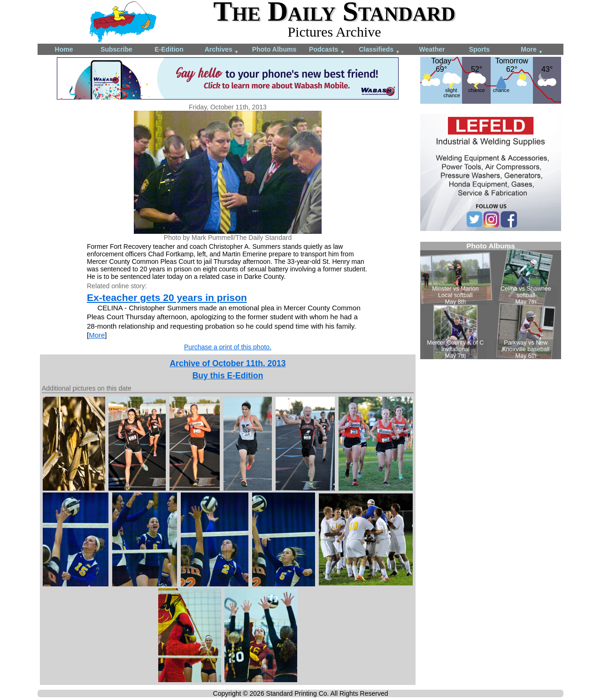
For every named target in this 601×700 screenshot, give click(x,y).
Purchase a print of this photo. (228, 347)
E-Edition (169, 49)
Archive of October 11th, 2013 (227, 363)
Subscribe (116, 49)
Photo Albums (274, 49)
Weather (432, 49)
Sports (479, 49)
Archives (222, 50)
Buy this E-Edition (228, 376)
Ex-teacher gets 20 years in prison (167, 297)
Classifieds (379, 50)
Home (64, 49)
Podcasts (327, 50)
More (532, 50)
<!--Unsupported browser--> (491, 300)
